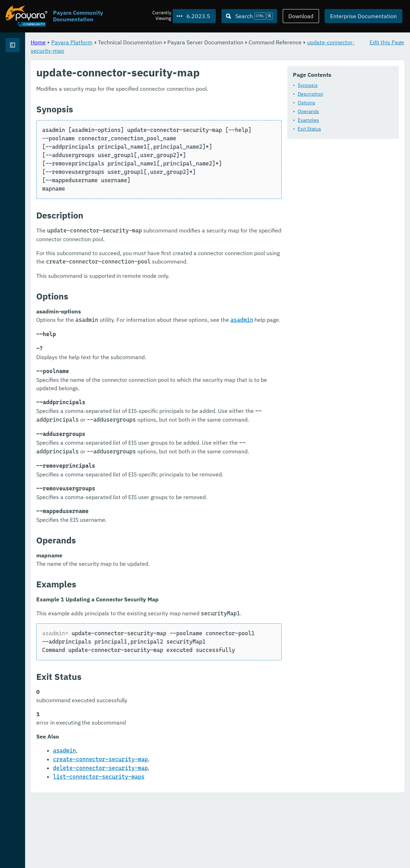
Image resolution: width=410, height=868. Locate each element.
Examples (144, 139)
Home (125, 42)
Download (301, 16)
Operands (144, 130)
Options (142, 121)
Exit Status (145, 147)
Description (146, 112)
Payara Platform (159, 42)
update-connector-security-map (189, 50)
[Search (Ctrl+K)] (249, 16)
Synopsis (143, 104)
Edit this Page (387, 42)
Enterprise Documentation (363, 16)
